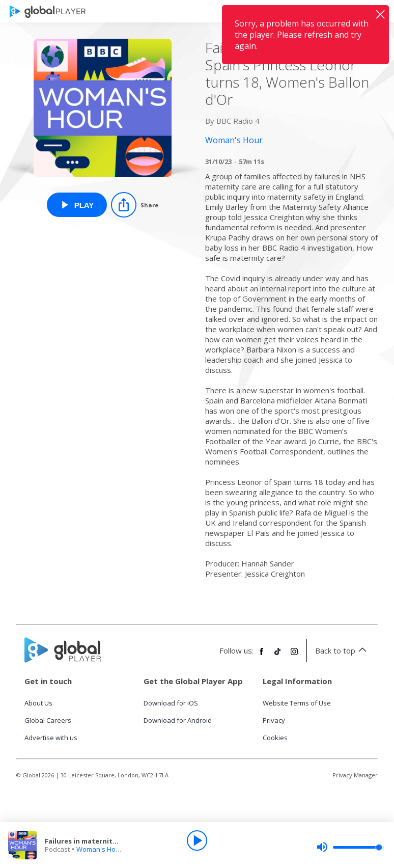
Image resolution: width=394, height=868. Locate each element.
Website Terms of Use (297, 703)
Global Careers (48, 720)
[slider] (350, 847)
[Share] (135, 205)
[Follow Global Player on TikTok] (278, 656)
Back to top (342, 650)
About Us (38, 703)
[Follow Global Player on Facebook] (262, 656)
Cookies (275, 738)
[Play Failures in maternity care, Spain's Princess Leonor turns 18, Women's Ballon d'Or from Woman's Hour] (77, 205)
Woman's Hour (99, 849)
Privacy (274, 720)
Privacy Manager (355, 775)
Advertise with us (51, 738)
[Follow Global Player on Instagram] (294, 656)
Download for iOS (171, 703)
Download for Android (178, 720)
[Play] (197, 840)
